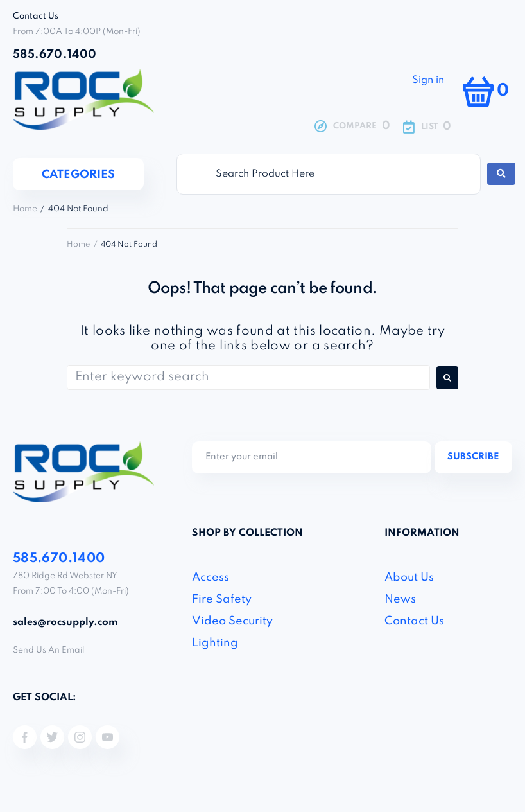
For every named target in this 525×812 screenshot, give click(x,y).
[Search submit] (501, 174)
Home (25, 209)
